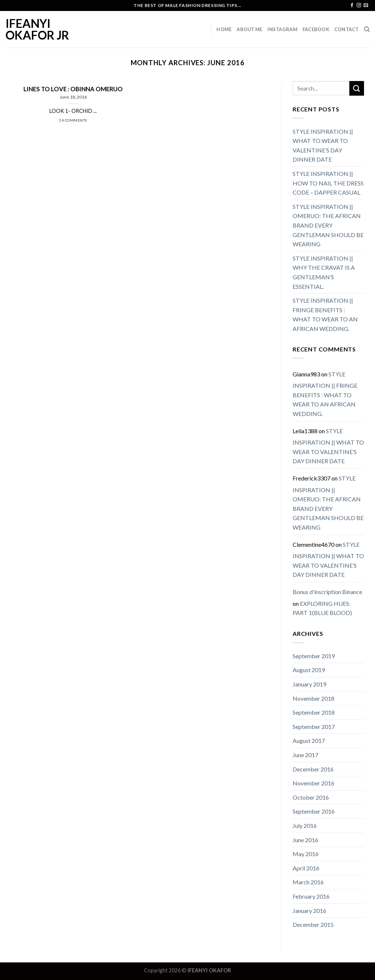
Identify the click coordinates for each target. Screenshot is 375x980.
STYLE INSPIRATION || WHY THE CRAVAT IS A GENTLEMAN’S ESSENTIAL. (324, 272)
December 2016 (313, 769)
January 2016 (309, 911)
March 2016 (308, 882)
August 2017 (309, 740)
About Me (249, 29)
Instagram (282, 29)
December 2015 (313, 924)
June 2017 (305, 755)
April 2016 (306, 868)
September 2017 (314, 727)
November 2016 (313, 783)
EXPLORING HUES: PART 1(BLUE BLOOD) (322, 608)
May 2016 (306, 854)
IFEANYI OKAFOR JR (37, 29)
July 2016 (305, 826)
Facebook (316, 29)
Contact (347, 29)
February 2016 (311, 896)
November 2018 (313, 698)
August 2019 (309, 670)
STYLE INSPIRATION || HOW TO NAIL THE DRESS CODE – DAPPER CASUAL (328, 183)
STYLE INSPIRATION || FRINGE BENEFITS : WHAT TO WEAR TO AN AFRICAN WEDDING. (325, 314)
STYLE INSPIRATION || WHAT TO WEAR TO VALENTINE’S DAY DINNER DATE (323, 145)
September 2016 (314, 811)
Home (224, 29)
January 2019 (309, 684)
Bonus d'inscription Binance (327, 592)
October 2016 (311, 797)
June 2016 (305, 840)
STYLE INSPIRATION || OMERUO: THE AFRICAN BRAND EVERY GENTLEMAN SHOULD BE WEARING (328, 225)
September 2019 (314, 656)
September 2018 (314, 712)
